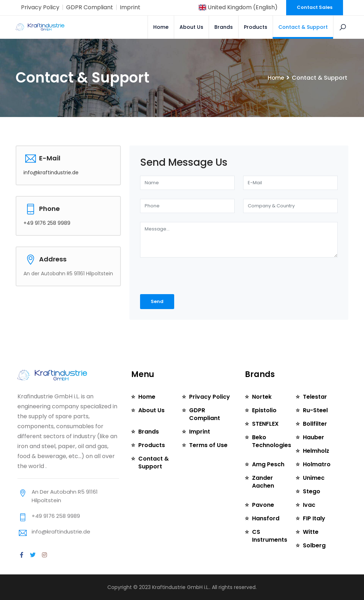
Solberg (314, 545)
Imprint (130, 7)
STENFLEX (265, 424)
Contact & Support (303, 27)
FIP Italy (314, 518)
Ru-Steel (315, 410)
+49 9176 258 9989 (47, 223)
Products (256, 27)
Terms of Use (208, 445)
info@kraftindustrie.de (51, 172)
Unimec (314, 478)
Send (157, 301)
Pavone (263, 505)
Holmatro (317, 464)
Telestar (315, 397)
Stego (312, 491)
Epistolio (264, 410)
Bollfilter (315, 424)
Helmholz (316, 451)
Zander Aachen (263, 482)
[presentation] (178, 276)
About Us (191, 27)
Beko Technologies (272, 441)
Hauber (314, 437)
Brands (224, 27)
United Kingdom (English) (238, 7)
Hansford (266, 518)
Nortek (262, 397)
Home (161, 27)
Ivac (309, 505)
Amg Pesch (268, 464)
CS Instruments (270, 536)
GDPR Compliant (90, 7)
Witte (311, 532)
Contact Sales (315, 7)
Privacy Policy (40, 7)
